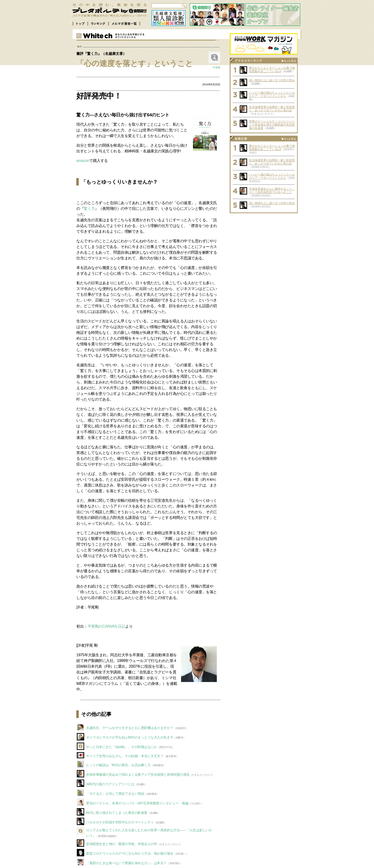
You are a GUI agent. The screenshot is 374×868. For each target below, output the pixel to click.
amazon (83, 161)
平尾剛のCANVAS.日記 (106, 626)
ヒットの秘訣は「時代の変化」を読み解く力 (118, 765)
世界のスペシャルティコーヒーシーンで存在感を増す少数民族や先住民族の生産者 (272, 125)
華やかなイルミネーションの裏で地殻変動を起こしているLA (272, 70)
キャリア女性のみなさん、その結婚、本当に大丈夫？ (125, 756)
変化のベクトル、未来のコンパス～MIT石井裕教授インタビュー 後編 (137, 803)
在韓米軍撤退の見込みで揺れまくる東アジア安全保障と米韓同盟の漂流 (138, 775)
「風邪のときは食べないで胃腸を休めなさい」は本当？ (126, 863)
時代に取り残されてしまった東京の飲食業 (117, 813)
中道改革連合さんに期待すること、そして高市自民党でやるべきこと (272, 191)
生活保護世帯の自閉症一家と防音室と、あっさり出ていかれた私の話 (272, 109)
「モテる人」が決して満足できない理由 (115, 794)
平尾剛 (216, 67)
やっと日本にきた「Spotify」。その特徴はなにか (121, 747)
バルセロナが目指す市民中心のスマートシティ (120, 822)
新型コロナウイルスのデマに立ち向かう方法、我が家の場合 (130, 853)
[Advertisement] (264, 245)
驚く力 (89, 209)
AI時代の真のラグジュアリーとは (110, 784)
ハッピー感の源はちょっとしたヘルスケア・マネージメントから (272, 94)
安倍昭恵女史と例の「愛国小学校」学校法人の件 (122, 844)
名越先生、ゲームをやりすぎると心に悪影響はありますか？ (130, 728)
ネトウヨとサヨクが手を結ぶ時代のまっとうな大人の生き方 (130, 737)
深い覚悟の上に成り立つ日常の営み (272, 80)
